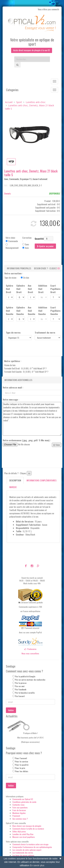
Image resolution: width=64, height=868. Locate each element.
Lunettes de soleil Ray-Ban (23, 835)
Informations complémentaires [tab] (41, 481)
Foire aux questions (20, 808)
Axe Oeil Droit (30, 289)
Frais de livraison (19, 811)
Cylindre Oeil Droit (21, 289)
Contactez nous (18, 805)
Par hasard (20, 696)
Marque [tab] (13, 487)
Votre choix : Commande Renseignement (12, 243)
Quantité (39, 239)
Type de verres (13, 333)
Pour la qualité (22, 765)
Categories (12, 90)
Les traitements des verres (23, 853)
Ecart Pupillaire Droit (55, 289)
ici (59, 269)
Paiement (16, 816)
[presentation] (28, 458)
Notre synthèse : (13, 361)
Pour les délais (22, 772)
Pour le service (22, 762)
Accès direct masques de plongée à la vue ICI (32, 50)
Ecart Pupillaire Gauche (55, 311)
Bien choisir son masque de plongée (27, 826)
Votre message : (11, 400)
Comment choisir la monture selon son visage (30, 845)
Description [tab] (15, 481)
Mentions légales (19, 813)
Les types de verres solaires (23, 856)
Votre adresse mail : (13, 388)
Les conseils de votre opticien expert (27, 850)
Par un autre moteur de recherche (30, 680)
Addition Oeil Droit (43, 289)
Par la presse (21, 683)
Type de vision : (17, 278)
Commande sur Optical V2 (23, 799)
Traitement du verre (45, 333)
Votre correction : (14, 274)
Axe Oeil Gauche (32, 311)
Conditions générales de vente (24, 802)
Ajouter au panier (45, 246)
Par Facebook (21, 690)
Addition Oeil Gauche (43, 311)
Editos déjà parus (19, 832)
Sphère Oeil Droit (9, 289)
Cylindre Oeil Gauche (21, 311)
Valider (11, 710)
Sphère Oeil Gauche (10, 311)
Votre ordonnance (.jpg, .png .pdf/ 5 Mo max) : (27, 441)
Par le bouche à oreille (25, 693)
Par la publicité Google (25, 677)
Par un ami (20, 686)
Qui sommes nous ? (20, 819)
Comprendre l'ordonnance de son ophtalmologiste (32, 847)
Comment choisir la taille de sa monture (28, 829)
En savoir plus (37, 865)
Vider (57, 445)
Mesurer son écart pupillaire (24, 837)
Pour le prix (20, 768)
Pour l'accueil (21, 758)
